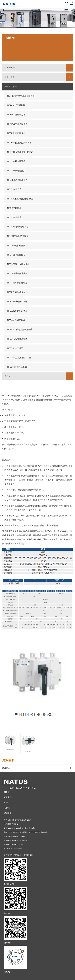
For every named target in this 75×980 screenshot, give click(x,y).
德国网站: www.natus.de (13, 845)
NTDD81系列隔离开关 (17, 180)
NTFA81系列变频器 (16, 320)
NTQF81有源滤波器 (16, 255)
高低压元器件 (11, 87)
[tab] (37, 768)
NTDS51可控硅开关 (16, 245)
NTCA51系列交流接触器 (18, 273)
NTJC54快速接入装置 (17, 367)
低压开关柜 (10, 77)
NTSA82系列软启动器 (17, 311)
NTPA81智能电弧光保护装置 (20, 199)
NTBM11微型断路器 (16, 133)
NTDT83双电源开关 (16, 171)
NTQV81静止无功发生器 (18, 264)
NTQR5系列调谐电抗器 (18, 227)
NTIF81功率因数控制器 (18, 236)
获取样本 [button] (37, 768)
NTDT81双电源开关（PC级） (21, 152)
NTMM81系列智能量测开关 (20, 329)
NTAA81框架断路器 (16, 105)
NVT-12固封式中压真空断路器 (21, 96)
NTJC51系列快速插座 (17, 339)
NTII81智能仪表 (14, 189)
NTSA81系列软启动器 (17, 302)
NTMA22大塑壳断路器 (17, 124)
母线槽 (7, 376)
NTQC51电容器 (14, 208)
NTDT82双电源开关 (16, 161)
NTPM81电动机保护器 (17, 292)
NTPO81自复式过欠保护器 (19, 143)
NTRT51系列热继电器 (17, 283)
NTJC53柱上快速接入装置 (19, 358)
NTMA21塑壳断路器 (16, 115)
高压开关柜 (10, 68)
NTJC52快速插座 (15, 348)
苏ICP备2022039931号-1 (14, 849)
